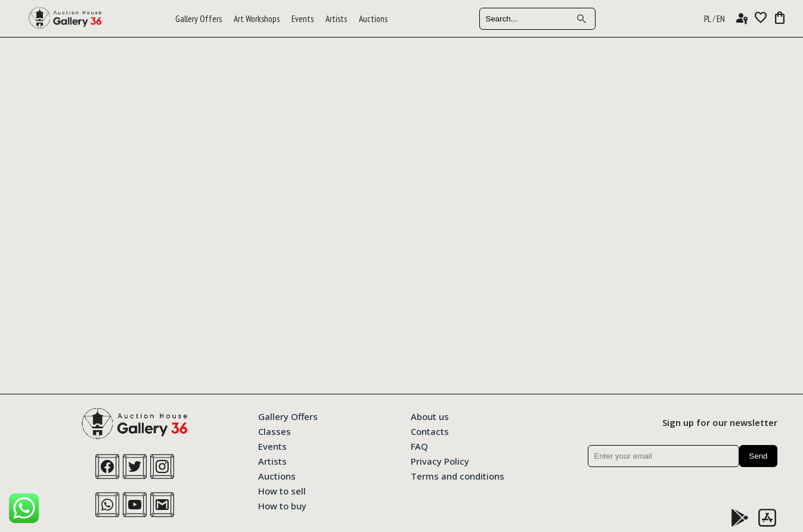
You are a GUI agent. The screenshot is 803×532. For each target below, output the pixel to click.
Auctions (373, 19)
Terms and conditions (458, 475)
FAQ (419, 446)
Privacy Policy (440, 461)
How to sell (282, 490)
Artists (336, 19)
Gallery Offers (199, 19)
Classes (275, 431)
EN (721, 19)
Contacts (430, 431)
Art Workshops (257, 19)
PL (708, 19)
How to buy (282, 505)
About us (430, 416)
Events (303, 19)
